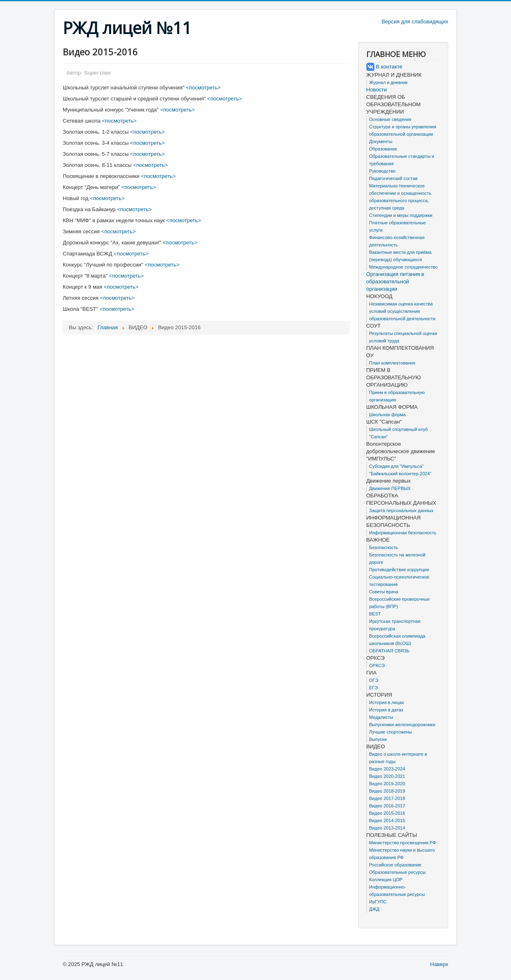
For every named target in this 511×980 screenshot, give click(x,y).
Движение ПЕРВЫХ (390, 488)
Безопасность (383, 547)
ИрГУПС (378, 902)
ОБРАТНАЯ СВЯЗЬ (389, 651)
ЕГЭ (373, 688)
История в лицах (387, 702)
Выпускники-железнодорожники (402, 725)
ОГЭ (374, 680)
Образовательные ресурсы (397, 872)
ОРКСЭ (377, 665)
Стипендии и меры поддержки (401, 215)
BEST (375, 614)
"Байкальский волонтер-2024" (400, 474)
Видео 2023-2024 (387, 769)
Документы (381, 141)
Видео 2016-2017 (387, 806)
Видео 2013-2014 (387, 828)
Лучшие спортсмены (390, 732)
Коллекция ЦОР (386, 880)
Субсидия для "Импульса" (396, 466)
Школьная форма (387, 415)
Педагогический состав (393, 178)
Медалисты (381, 717)
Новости (376, 90)
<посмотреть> (203, 88)
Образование (383, 149)
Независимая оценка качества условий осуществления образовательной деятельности (402, 311)
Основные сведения (390, 119)
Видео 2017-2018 (387, 798)
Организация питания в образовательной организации (395, 281)
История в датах (386, 710)
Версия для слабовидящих (415, 22)
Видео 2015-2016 (387, 813)
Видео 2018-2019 (387, 791)
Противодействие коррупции (399, 570)
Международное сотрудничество (403, 267)
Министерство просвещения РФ (403, 843)
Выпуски (378, 739)
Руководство (382, 171)
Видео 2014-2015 (387, 820)
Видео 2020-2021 (387, 776)
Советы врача (384, 592)
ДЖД (374, 909)
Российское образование (395, 865)
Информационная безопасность (403, 533)
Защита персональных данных (401, 511)
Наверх (439, 964)
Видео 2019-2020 (387, 784)
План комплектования (392, 363)
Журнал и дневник (388, 82)
